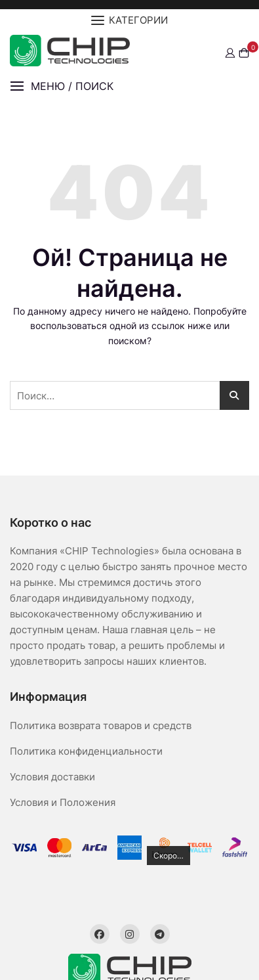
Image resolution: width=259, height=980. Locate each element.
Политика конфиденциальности (86, 751)
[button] (62, 86)
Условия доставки (52, 777)
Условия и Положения (63, 802)
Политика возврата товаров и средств (101, 725)
